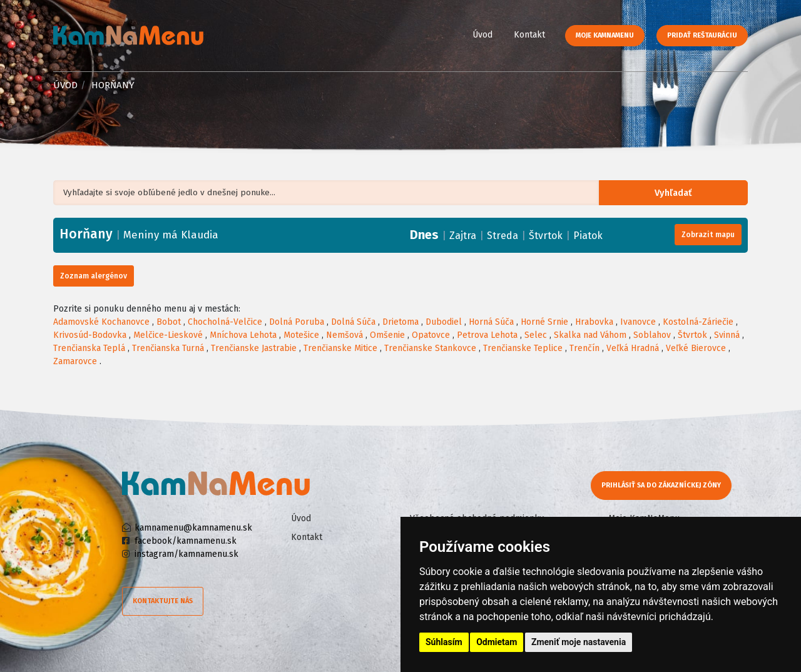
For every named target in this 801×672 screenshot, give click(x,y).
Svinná (727, 335)
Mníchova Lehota (243, 335)
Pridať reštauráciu (702, 35)
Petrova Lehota (487, 335)
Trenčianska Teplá (89, 348)
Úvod (482, 35)
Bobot (169, 322)
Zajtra (463, 236)
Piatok (588, 236)
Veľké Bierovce (696, 348)
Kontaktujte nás (163, 601)
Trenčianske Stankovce (430, 348)
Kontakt (529, 35)
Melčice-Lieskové (168, 335)
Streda (503, 236)
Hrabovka (594, 322)
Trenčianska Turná (168, 348)
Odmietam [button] (497, 642)
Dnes (424, 235)
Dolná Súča (353, 322)
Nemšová (344, 335)
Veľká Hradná (633, 348)
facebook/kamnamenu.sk (186, 541)
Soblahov (652, 335)
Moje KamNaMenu (605, 35)
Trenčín (584, 348)
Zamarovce (75, 361)
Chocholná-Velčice (225, 322)
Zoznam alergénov (94, 276)
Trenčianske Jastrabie (254, 348)
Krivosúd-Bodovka (90, 335)
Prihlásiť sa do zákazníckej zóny (662, 485)
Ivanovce (638, 322)
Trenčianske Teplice (523, 348)
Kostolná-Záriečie (698, 322)
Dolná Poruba (297, 322)
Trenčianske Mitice (340, 348)
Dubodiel (444, 322)
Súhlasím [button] (444, 642)
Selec (536, 335)
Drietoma (400, 322)
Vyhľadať (679, 193)
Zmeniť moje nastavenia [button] (579, 642)
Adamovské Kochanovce (101, 322)
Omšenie (387, 335)
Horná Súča (491, 322)
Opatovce (431, 335)
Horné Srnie (544, 322)
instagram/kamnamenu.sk (186, 554)
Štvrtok (546, 236)
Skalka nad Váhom (590, 335)
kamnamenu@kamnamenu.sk (193, 528)
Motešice (301, 335)
